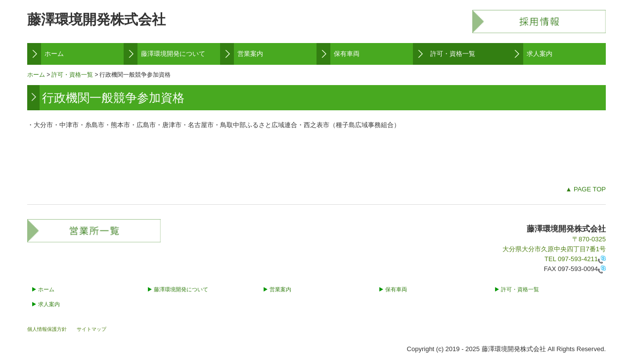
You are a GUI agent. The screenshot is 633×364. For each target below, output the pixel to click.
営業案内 (250, 54)
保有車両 (347, 54)
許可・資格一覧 (453, 54)
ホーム (54, 54)
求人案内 (540, 54)
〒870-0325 (589, 239)
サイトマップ (91, 329)
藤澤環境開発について (173, 54)
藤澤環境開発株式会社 (96, 20)
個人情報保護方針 (47, 329)
